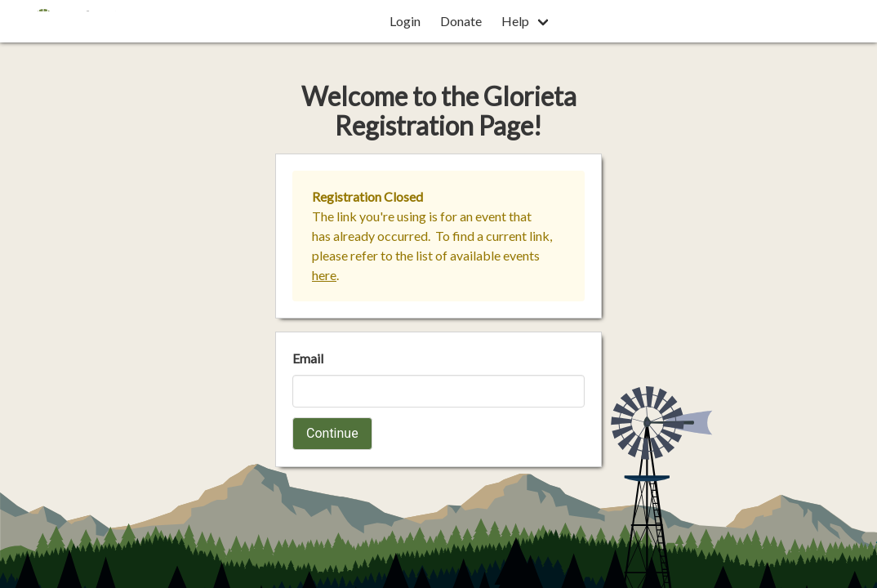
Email (308, 358)
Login (405, 21)
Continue (332, 433)
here (324, 275)
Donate (461, 21)
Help (515, 21)
